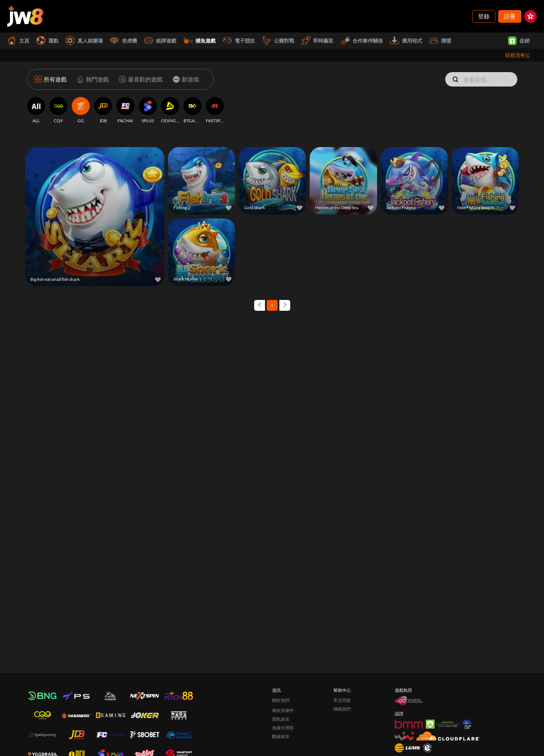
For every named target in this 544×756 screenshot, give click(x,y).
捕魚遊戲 (200, 41)
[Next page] (285, 305)
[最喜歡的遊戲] (139, 79)
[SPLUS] (148, 110)
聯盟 (440, 41)
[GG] (81, 110)
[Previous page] (260, 305)
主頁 (18, 41)
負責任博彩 (283, 728)
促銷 (519, 41)
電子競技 (239, 41)
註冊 (510, 16)
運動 (47, 41)
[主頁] (25, 16)
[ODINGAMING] (170, 110)
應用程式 (406, 41)
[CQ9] (58, 110)
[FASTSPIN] (215, 110)
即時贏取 (317, 41)
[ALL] (36, 110)
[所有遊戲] (51, 79)
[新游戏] (184, 79)
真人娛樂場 (84, 41)
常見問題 (342, 700)
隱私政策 (281, 719)
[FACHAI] (125, 110)
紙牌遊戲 (160, 41)
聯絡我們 (342, 709)
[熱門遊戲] (91, 79)
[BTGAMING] (193, 110)
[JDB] (103, 110)
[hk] (530, 16)
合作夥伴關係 (362, 41)
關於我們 (281, 700)
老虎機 (123, 41)
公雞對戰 (278, 41)
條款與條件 (283, 710)
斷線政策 (281, 736)
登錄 (484, 16)
